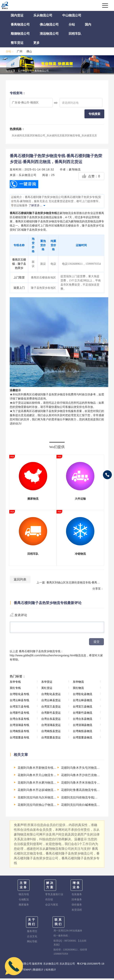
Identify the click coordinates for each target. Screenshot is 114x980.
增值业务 (77, 887)
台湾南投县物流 (82, 733)
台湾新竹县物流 (82, 714)
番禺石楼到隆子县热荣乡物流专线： (41, 653)
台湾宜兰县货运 (51, 708)
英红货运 (47, 689)
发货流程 (77, 911)
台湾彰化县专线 (19, 696)
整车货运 (17, 43)
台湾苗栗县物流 (82, 739)
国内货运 (17, 15)
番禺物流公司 (20, 24)
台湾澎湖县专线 (19, 727)
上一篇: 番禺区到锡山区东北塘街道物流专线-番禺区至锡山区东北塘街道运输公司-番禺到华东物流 (70, 582)
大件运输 (80, 499)
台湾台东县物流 (82, 720)
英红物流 (78, 689)
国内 (88, 24)
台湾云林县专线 (19, 702)
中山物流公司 (72, 15)
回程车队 (75, 34)
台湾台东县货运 (51, 720)
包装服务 (77, 896)
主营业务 (24, 887)
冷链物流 (80, 554)
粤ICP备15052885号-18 (91, 965)
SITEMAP (25, 971)
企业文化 (32, 938)
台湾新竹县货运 (51, 714)
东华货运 (47, 683)
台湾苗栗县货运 (51, 739)
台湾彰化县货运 (51, 696)
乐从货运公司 (67, 965)
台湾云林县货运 (51, 702)
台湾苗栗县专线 (19, 739)
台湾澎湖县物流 (82, 727)
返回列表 (20, 579)
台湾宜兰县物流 (82, 708)
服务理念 (32, 933)
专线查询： (18, 93)
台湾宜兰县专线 (19, 708)
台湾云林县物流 (82, 702)
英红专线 (15, 689)
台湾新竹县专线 (19, 714)
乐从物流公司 (43, 15)
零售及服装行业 (54, 896)
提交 (97, 643)
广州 (20, 51)
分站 (72, 24)
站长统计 (51, 971)
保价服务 (77, 906)
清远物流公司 (49, 34)
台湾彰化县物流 (82, 696)
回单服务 (77, 901)
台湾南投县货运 (51, 733)
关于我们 (32, 924)
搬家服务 (24, 906)
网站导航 (32, 943)
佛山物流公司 (49, 24)
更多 (36, 43)
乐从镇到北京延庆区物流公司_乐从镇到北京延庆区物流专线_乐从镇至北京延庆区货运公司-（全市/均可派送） (54, 138)
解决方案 (50, 887)
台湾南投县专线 (19, 733)
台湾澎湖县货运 (51, 727)
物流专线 (24, 896)
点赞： (91, 176)
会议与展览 (52, 906)
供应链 (49, 901)
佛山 (29, 51)
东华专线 (15, 683)
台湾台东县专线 (19, 720)
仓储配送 (24, 901)
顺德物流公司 (20, 34)
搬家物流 (33, 499)
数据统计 (38, 971)
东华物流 (78, 683)
